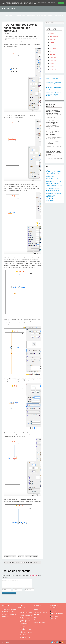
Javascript (52, 49)
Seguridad (52, 58)
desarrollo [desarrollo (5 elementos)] (50, 178)
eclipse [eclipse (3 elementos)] (48, 180)
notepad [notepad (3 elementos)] (54, 187)
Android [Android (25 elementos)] (51, 171)
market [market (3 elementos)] (56, 185)
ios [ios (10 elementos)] (60, 181)
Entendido (61, 3)
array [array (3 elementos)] (48, 175)
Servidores (52, 61)
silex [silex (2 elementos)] (58, 194)
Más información (32, 4)
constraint (17, 562)
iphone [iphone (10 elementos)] (53, 183)
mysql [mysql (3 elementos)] (60, 185)
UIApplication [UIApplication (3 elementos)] (50, 200)
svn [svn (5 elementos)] (54, 195)
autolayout (11, 562)
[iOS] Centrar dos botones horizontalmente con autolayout (20, 28)
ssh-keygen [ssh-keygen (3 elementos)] (49, 195)
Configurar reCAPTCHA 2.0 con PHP (26, 630)
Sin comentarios (32, 556)
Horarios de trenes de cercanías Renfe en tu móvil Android (53, 133)
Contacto (59, 15)
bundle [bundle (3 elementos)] (48, 177)
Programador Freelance (25, 15)
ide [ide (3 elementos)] (54, 182)
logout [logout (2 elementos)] (52, 185)
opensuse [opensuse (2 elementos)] (57, 189)
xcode (36, 562)
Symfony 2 (52, 70)
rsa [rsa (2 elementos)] (47, 194)
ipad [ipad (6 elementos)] (48, 183)
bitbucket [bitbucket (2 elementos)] (58, 175)
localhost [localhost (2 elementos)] (48, 185)
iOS (14, 556)
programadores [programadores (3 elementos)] (51, 192)
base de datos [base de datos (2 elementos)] (53, 175)
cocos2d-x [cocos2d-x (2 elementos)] (53, 177)
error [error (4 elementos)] (52, 180)
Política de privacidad (40, 622)
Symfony (51, 64)
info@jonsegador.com (57, 614)
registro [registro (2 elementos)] (57, 192)
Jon (21, 556)
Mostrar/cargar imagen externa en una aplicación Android (54, 153)
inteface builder (24, 562)
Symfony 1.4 (52, 67)
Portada (9, 15)
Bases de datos (53, 37)
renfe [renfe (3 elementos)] (60, 192)
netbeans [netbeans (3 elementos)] (49, 187)
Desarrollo (9, 556)
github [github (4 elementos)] (50, 182)
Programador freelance (40, 612)
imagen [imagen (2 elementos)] (57, 182)
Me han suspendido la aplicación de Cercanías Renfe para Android (53, 112)
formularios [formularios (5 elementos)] (58, 180)
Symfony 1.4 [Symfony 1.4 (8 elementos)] (51, 197)
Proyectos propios (52, 55)
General (51, 43)
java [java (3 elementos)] (58, 184)
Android (51, 34)
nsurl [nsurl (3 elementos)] (58, 187)
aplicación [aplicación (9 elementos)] (55, 173)
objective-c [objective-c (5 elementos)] (50, 188)
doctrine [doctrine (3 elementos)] (56, 178)
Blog (50, 15)
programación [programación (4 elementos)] (55, 190)
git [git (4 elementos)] (47, 182)
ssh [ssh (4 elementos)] (60, 193)
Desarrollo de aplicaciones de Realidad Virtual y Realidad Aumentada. (53, 94)
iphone (32, 562)
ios (29, 562)
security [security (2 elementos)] (50, 194)
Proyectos (42, 15)
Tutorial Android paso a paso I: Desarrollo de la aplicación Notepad (53, 122)
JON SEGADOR (8, 9)
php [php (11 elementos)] (48, 190)
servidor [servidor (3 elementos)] (54, 193)
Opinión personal (51, 52)
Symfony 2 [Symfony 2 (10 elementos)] (51, 198)
